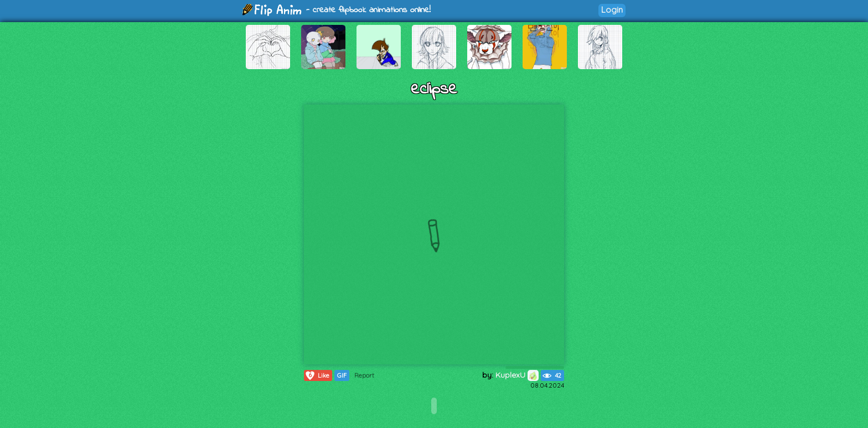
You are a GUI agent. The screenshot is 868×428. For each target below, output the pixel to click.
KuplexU (517, 375)
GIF (342, 375)
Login (612, 10)
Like (317, 375)
